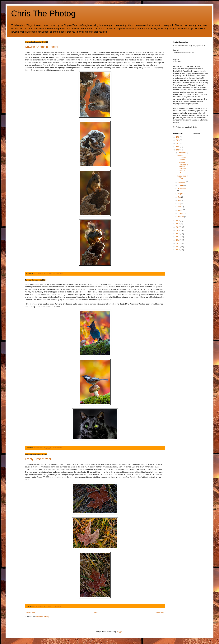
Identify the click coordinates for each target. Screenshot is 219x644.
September (182, 189)
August (181, 194)
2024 (178, 137)
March (180, 210)
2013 (178, 240)
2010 (178, 250)
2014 (178, 237)
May (180, 204)
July (180, 197)
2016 (178, 230)
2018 (178, 224)
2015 (178, 234)
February (181, 213)
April (180, 207)
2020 (178, 150)
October (181, 185)
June (180, 200)
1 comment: (57, 606)
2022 (178, 143)
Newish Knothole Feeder (42, 47)
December (182, 153)
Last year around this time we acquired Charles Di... (183, 168)
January (181, 217)
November (182, 182)
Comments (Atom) (42, 617)
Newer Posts (30, 613)
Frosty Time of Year (38, 459)
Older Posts (160, 613)
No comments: (59, 273)
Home (95, 613)
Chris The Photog (43, 13)
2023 (178, 140)
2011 (178, 247)
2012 (178, 243)
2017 (178, 227)
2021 (178, 147)
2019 (178, 221)
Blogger (119, 632)
